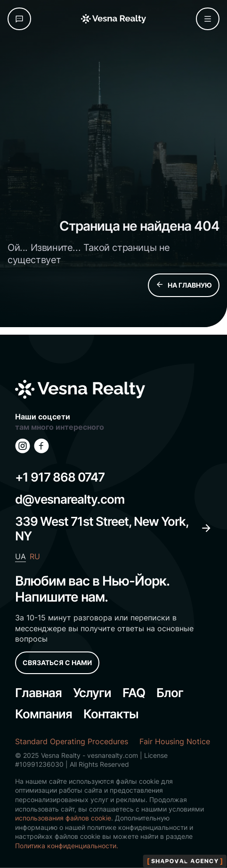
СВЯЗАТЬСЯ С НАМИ (57, 663)
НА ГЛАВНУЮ (184, 285)
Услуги (92, 693)
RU (35, 556)
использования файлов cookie (63, 818)
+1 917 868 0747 (60, 477)
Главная (38, 693)
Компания (44, 714)
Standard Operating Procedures (72, 741)
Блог (170, 693)
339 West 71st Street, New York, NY (113, 529)
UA (20, 556)
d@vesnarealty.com (70, 499)
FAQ (134, 693)
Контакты (111, 714)
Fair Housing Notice (175, 741)
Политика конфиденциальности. (67, 846)
